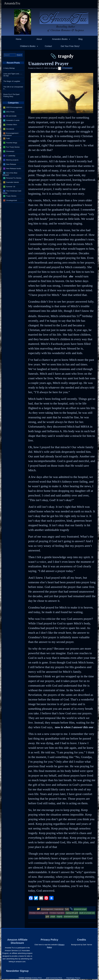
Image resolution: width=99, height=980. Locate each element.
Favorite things (12, 143)
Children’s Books (28, 46)
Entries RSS (37, 978)
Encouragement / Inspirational (11, 134)
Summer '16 (11, 186)
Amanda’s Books (60, 39)
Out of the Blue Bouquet (10, 174)
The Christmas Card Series (12, 192)
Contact (48, 46)
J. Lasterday (11, 156)
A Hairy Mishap (9, 68)
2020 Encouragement (14, 107)
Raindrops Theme (73, 978)
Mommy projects (12, 160)
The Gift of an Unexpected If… (13, 88)
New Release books (14, 168)
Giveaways (10, 151)
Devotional (10, 129)
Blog (80, 39)
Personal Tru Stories (14, 178)
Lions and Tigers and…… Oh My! (13, 75)
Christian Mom (12, 125)
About (39, 39)
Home (19, 39)
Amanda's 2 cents (13, 120)
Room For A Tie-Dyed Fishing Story (11, 95)
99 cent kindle (11, 116)
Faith (8, 138)
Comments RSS (56, 978)
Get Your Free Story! (70, 46)
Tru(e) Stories (11, 196)
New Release (11, 164)
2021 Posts (10, 112)
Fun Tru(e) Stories (13, 147)
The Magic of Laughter (12, 81)
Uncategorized (12, 200)
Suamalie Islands (13, 182)
